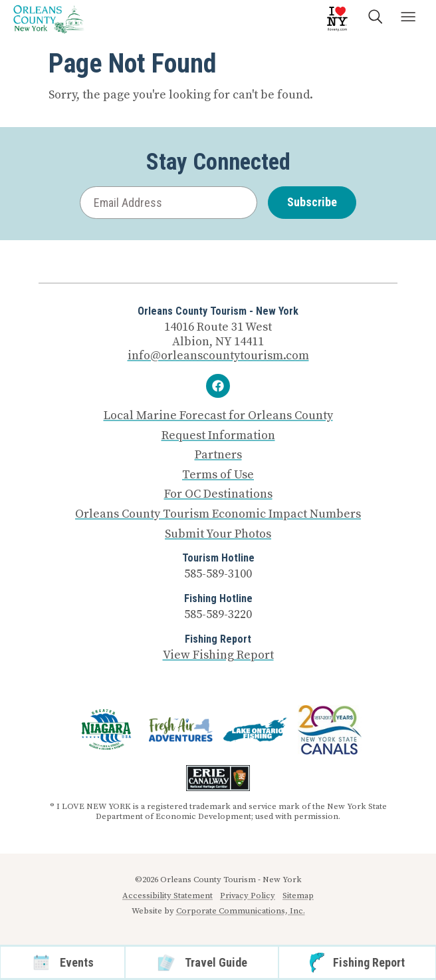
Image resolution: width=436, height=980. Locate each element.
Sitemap (298, 896)
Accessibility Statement (167, 896)
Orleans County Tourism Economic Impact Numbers (218, 514)
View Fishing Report (218, 655)
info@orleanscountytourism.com (218, 356)
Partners (218, 455)
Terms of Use (218, 475)
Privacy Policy (248, 896)
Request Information (218, 436)
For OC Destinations (218, 494)
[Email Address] (168, 203)
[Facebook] (218, 386)
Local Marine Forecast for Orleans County (218, 416)
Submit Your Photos (218, 534)
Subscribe (312, 202)
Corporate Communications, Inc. (241, 911)
